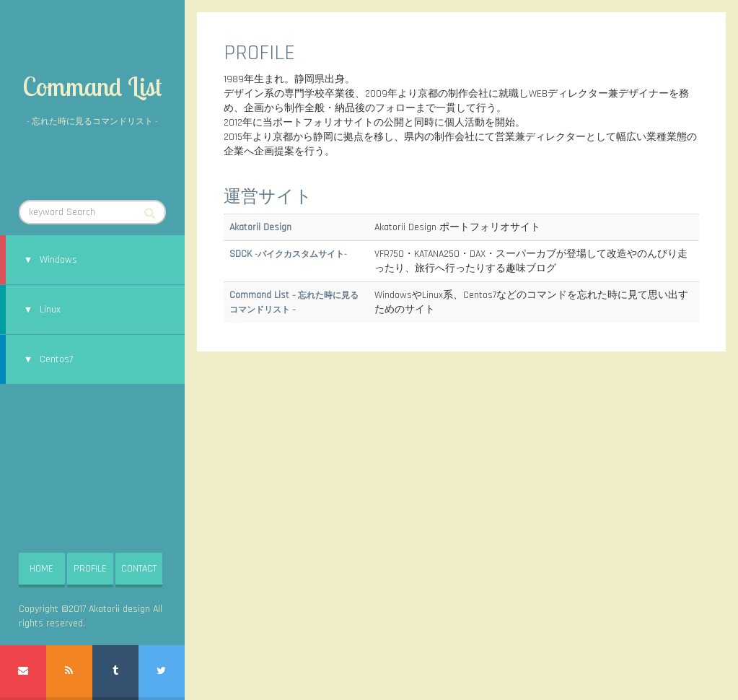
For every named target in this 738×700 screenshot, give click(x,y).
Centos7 (56, 359)
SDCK (288, 254)
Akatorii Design (260, 227)
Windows (58, 260)
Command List (92, 86)
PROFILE (90, 569)
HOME (41, 569)
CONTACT (139, 569)
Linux (50, 310)
